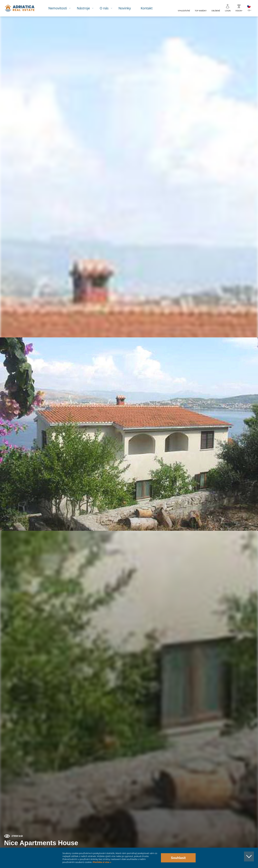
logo (22, 8)
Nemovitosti (60, 8)
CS (249, 10)
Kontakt (149, 8)
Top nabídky (201, 11)
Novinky (127, 8)
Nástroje (86, 8)
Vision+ (239, 11)
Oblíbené (216, 11)
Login (228, 11)
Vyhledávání (184, 11)
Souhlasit (178, 858)
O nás (107, 8)
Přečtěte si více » (102, 862)
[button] (240, 34)
